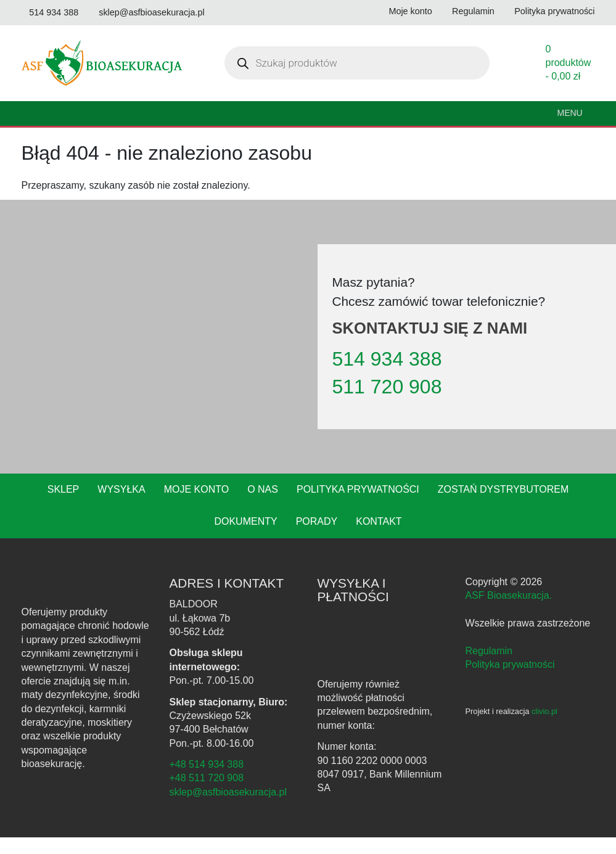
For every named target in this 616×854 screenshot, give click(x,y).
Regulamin (488, 667)
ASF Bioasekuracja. (507, 612)
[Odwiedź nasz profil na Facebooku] (230, 13)
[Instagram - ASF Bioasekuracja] (490, 704)
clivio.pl (550, 728)
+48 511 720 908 (204, 795)
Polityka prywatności (318, 506)
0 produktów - (568, 79)
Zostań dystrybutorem (458, 506)
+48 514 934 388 (204, 781)
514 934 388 (384, 376)
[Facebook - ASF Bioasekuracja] (472, 704)
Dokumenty (570, 506)
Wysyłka (88, 506)
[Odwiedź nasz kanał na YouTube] (30, 29)
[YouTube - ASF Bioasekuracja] (510, 704)
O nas (226, 506)
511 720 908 (382, 403)
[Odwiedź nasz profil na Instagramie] (256, 13)
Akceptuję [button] (335, 834)
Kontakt (338, 538)
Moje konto (161, 506)
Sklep (31, 506)
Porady (276, 538)
